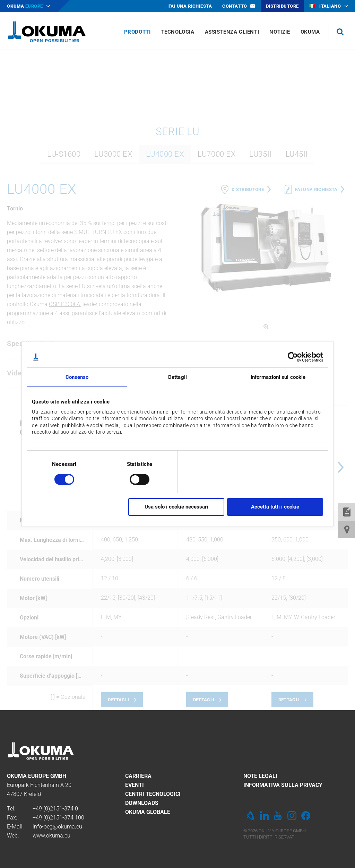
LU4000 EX (165, 246)
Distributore (248, 281)
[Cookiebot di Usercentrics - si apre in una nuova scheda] (293, 357)
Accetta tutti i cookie (275, 507)
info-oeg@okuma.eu (57, 827)
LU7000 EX (217, 246)
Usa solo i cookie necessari (176, 507)
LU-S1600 (64, 246)
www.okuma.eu (51, 836)
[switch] (134, 479)
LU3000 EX (113, 246)
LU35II (260, 246)
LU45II (297, 246)
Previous (184, 559)
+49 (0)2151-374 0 (55, 809)
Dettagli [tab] (177, 377)
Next (341, 559)
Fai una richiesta (316, 281)
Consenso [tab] (77, 377)
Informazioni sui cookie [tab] (278, 377)
